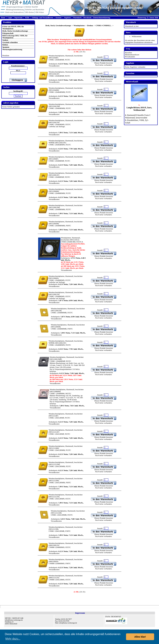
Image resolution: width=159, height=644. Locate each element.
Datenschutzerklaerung (102, 18)
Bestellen (128, 53)
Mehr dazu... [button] (13, 639)
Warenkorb (77, 18)
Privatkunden (130, 57)
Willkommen (137, 36)
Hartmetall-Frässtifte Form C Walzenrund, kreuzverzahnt (138, 116)
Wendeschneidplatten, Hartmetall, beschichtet (66, 56)
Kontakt (59, 18)
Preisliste (6, 55)
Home (3, 18)
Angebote (67, 18)
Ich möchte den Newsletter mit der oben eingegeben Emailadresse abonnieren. (140, 41)
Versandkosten (54, 66)
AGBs (27, 18)
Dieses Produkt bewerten (104, 63)
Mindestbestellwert (132, 55)
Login (10, 18)
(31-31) (82, 52)
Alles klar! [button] (140, 637)
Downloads (87, 18)
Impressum (18, 18)
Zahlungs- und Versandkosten (42, 18)
